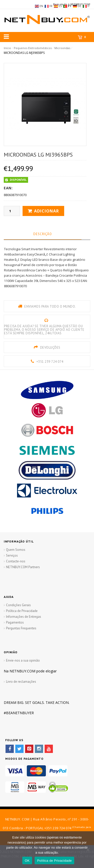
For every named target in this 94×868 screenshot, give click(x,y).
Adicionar (46, 211)
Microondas (62, 48)
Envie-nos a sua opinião (23, 660)
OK (27, 861)
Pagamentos (15, 622)
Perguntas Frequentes (21, 628)
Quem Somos (16, 550)
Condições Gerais (18, 605)
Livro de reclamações (21, 682)
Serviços (12, 555)
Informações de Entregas (24, 617)
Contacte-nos (16, 561)
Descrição (43, 234)
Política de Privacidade (22, 611)
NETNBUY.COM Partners (23, 567)
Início (7, 48)
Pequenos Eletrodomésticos (33, 48)
